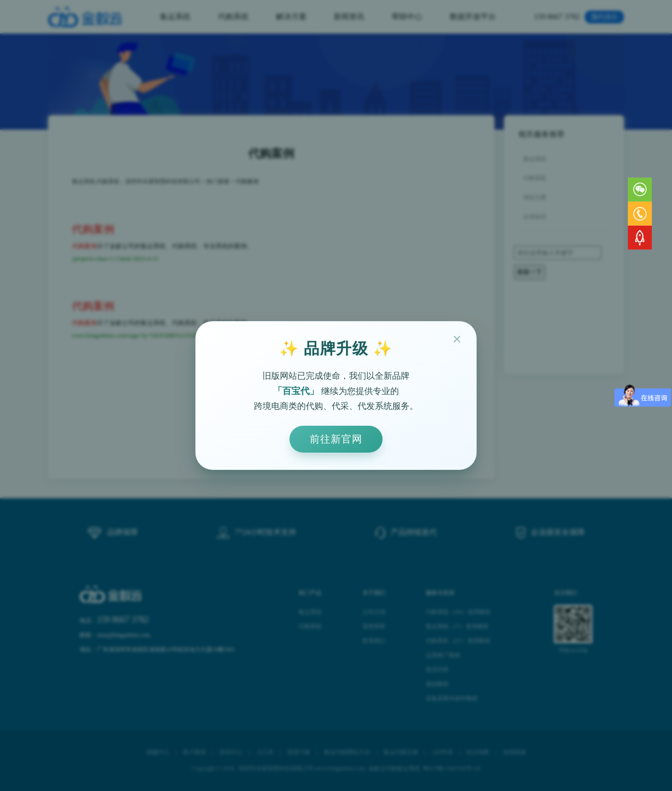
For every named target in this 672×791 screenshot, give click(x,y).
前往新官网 (336, 439)
